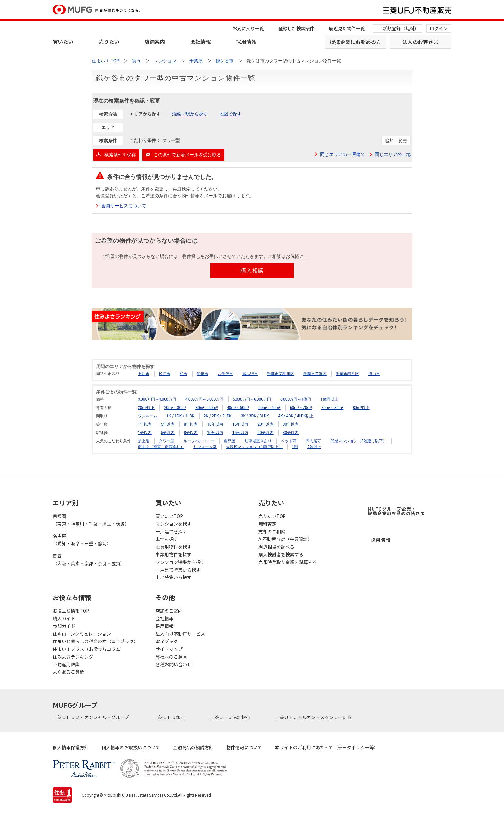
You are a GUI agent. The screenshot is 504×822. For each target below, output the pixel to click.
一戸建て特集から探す (178, 570)
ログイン (439, 28)
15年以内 (240, 424)
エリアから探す (145, 114)
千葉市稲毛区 (347, 374)
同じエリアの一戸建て (343, 154)
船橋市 (203, 374)
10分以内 (215, 433)
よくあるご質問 (68, 672)
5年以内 (168, 424)
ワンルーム (148, 416)
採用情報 (246, 42)
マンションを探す (174, 524)
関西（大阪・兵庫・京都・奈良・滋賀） (89, 559)
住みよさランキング (73, 657)
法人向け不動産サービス (180, 634)
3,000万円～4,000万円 (157, 399)
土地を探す (167, 539)
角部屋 (230, 441)
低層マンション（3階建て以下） (359, 441)
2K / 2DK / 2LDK (218, 416)
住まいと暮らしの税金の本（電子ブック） (95, 641)
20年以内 (265, 424)
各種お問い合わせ (174, 664)
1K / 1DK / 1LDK (180, 416)
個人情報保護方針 (71, 747)
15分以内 (240, 433)
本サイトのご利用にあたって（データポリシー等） (327, 747)
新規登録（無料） (401, 28)
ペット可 (289, 441)
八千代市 (225, 374)
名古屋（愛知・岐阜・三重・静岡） (82, 540)
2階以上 (314, 447)
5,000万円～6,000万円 (252, 399)
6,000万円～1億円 (296, 399)
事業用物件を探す (174, 554)
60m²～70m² (301, 408)
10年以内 (215, 424)
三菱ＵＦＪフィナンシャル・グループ (91, 717)
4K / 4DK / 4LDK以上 (296, 416)
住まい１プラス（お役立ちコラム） (89, 649)
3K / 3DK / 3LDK (255, 416)
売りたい (109, 42)
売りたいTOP (272, 516)
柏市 (184, 374)
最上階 (144, 441)
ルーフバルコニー (199, 441)
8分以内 (191, 433)
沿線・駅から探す (190, 114)
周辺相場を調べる (276, 547)
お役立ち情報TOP (71, 611)
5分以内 (168, 433)
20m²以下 (146, 408)
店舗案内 (155, 42)
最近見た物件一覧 (347, 28)
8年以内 (191, 424)
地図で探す (230, 114)
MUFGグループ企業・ (396, 511)
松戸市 (165, 374)
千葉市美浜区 (315, 374)
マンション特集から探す (180, 562)
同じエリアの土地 (393, 154)
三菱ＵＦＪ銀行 (170, 717)
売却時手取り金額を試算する (288, 562)
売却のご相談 (272, 531)
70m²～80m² (332, 408)
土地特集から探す (174, 577)
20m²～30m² (175, 408)
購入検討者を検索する (281, 554)
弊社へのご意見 (171, 657)
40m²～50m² (238, 408)
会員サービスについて (124, 206)
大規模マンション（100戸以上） (254, 447)
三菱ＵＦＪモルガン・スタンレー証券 (314, 717)
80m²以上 (361, 408)
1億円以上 (329, 399)
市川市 (144, 374)
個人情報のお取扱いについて (131, 747)
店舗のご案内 (169, 611)
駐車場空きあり (258, 441)
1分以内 (145, 433)
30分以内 (291, 433)
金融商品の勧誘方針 (193, 747)
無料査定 (267, 524)
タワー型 (166, 441)
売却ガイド (64, 626)
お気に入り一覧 (248, 28)
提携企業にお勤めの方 (355, 42)
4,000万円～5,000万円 (205, 399)
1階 (295, 447)
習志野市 (250, 374)
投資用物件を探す (174, 547)
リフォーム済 (205, 447)
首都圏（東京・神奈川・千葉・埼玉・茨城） (91, 520)
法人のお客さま (420, 42)
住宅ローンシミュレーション (82, 634)
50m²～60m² (270, 408)
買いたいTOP (169, 516)
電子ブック (167, 641)
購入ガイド (64, 618)
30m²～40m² (207, 408)
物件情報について (244, 747)
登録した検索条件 (296, 28)
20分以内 (265, 433)
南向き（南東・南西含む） (161, 447)
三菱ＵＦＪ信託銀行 (231, 717)
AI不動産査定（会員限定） (285, 539)
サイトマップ (169, 649)
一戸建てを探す (171, 531)
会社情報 (201, 42)
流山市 (374, 374)
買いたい (63, 42)
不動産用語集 (66, 664)
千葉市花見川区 (281, 374)
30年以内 (291, 424)
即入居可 (313, 441)
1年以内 (145, 424)
